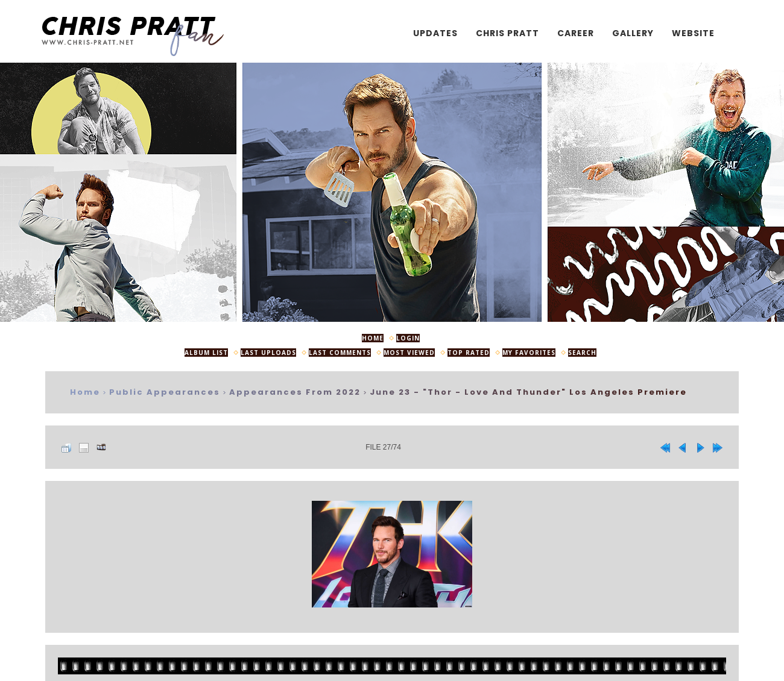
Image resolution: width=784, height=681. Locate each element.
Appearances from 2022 (295, 392)
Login (408, 338)
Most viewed (409, 353)
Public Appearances (165, 392)
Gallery (633, 33)
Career (576, 33)
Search (582, 353)
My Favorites (529, 353)
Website (693, 33)
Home (373, 338)
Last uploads (268, 353)
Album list (206, 353)
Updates (435, 33)
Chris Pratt (507, 33)
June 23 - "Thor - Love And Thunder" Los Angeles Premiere (528, 392)
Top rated (469, 353)
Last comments (340, 353)
